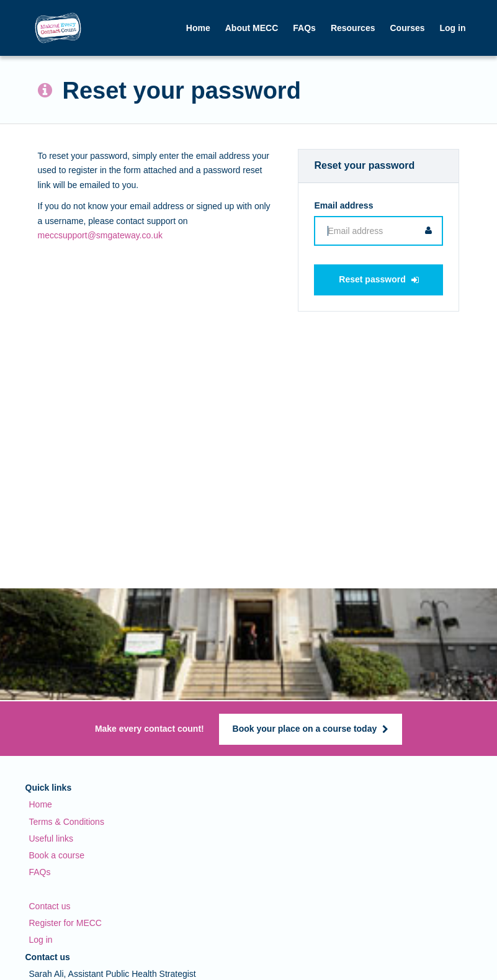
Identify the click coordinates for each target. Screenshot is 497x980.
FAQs (304, 28)
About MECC (252, 28)
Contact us (50, 906)
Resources (353, 28)
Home (198, 28)
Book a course (57, 855)
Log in (41, 940)
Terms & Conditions (67, 822)
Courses (407, 28)
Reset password (378, 279)
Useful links (51, 838)
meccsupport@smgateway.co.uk (100, 235)
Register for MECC (65, 923)
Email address (343, 205)
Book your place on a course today (311, 729)
